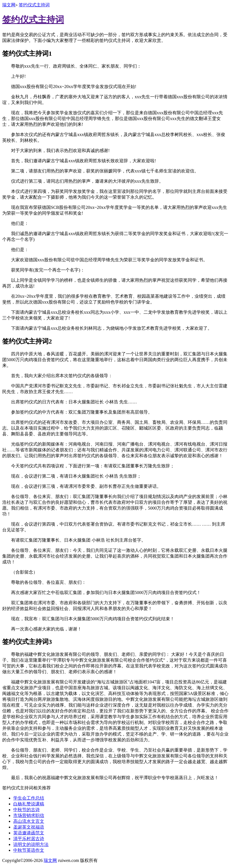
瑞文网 (9, 5)
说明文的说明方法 (31, 844)
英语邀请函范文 (29, 833)
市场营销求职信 (29, 815)
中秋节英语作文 (29, 850)
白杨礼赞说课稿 (29, 804)
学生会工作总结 (29, 798)
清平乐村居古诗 (29, 839)
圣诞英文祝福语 (29, 827)
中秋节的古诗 (26, 810)
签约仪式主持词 (34, 5)
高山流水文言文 (29, 821)
